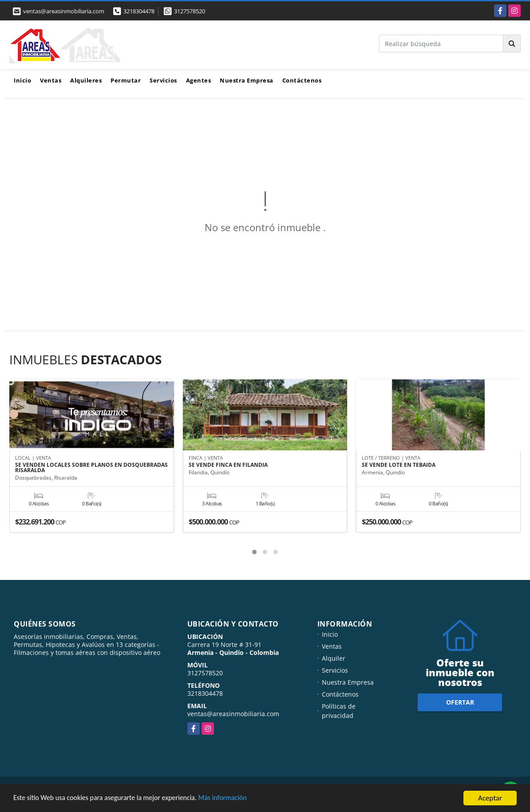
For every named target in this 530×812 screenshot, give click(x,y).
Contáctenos (302, 80)
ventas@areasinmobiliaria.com (233, 714)
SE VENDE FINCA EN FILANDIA (228, 465)
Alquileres (86, 80)
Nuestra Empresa (247, 80)
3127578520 (190, 11)
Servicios (163, 80)
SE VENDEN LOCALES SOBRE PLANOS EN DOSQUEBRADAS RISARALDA (91, 468)
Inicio (22, 80)
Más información (237, 799)
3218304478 (139, 11)
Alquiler (334, 658)
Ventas (51, 80)
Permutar (126, 80)
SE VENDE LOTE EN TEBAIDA (399, 465)
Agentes (199, 80)
